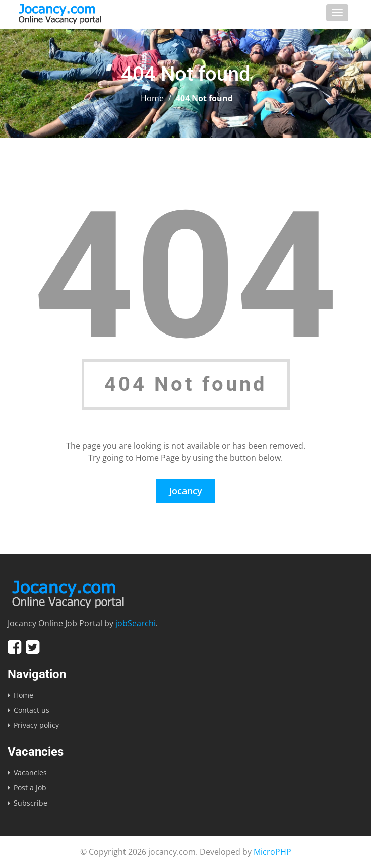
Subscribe (30, 803)
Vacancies (30, 773)
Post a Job (30, 788)
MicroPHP (272, 852)
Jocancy (186, 491)
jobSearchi (136, 623)
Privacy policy (36, 725)
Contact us (32, 710)
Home (152, 98)
